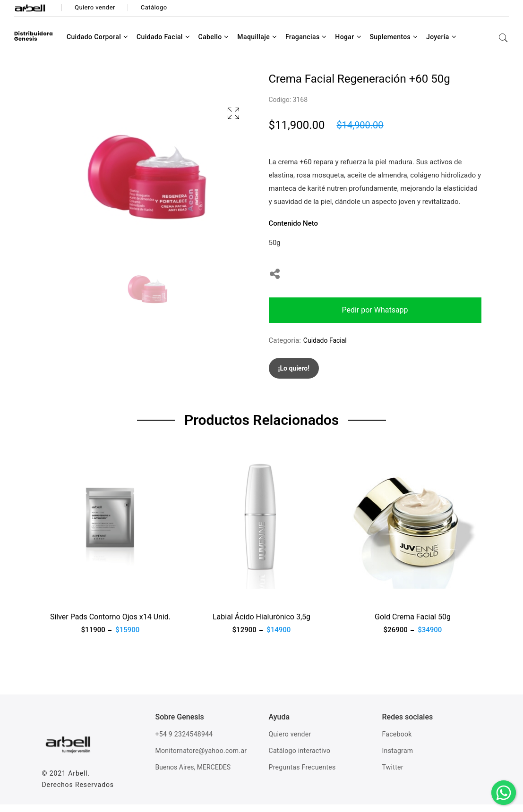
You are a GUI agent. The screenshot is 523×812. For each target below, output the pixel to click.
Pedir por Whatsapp (375, 317)
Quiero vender (290, 742)
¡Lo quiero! (294, 376)
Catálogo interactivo (300, 758)
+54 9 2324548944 (184, 742)
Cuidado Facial (163, 44)
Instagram (398, 758)
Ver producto (62, 602)
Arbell (78, 781)
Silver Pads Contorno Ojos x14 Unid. (110, 624)
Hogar (348, 44)
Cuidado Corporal (98, 44)
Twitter (393, 775)
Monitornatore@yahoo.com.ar (201, 758)
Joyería (441, 44)
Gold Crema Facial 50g (413, 624)
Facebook (397, 742)
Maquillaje (257, 44)
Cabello (214, 44)
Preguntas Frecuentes (302, 775)
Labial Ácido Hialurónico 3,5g (261, 624)
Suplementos (394, 44)
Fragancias (306, 44)
